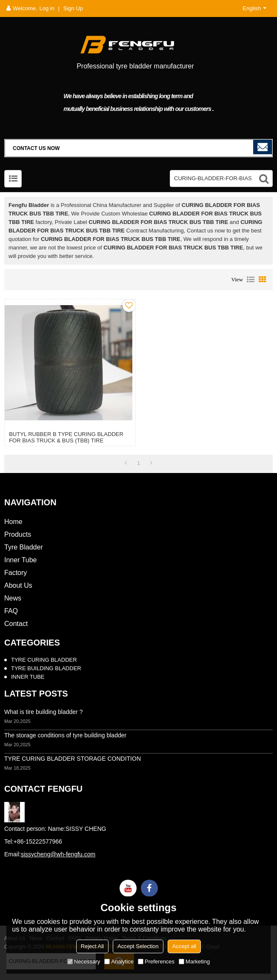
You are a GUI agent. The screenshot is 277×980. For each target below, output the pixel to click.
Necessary (84, 962)
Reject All (92, 946)
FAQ (11, 611)
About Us (18, 585)
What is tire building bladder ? (43, 712)
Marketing (194, 962)
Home (13, 522)
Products (18, 534)
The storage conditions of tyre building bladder (65, 735)
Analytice (119, 962)
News (13, 598)
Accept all (184, 946)
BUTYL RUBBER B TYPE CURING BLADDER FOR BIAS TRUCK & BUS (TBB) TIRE (66, 437)
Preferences (156, 962)
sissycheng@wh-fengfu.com (58, 854)
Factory (16, 573)
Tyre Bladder (24, 547)
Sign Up (73, 8)
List (251, 280)
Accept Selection (138, 946)
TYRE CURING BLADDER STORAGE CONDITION (73, 759)
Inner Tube (21, 560)
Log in (47, 8)
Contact (16, 624)
